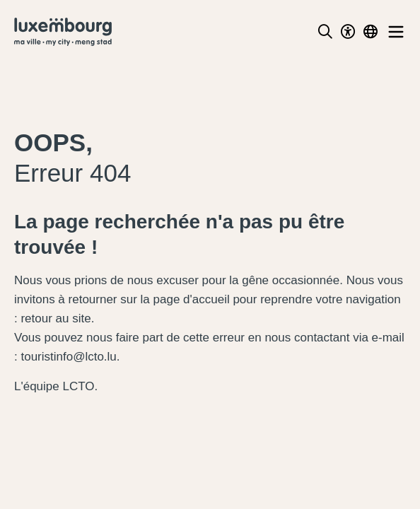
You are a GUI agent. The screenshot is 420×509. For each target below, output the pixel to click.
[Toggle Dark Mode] (348, 32)
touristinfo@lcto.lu (68, 357)
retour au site (56, 318)
